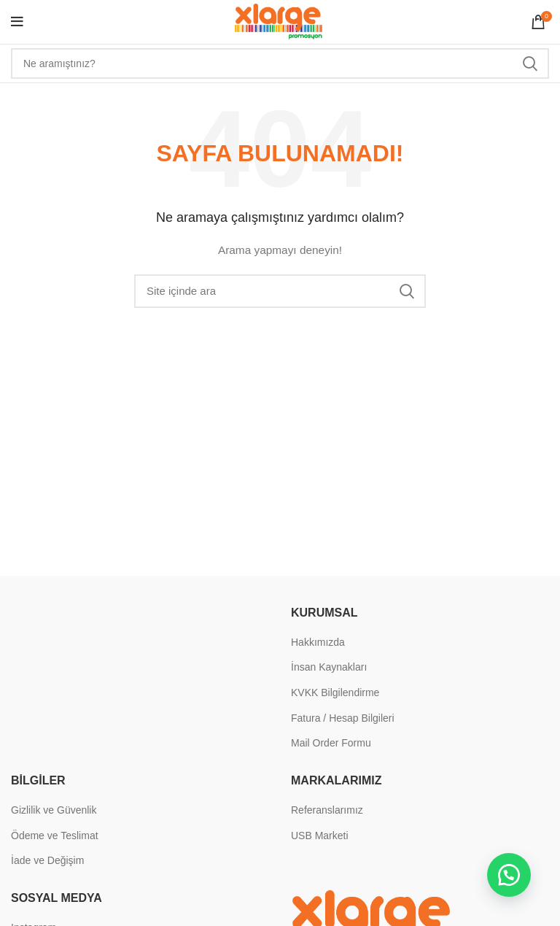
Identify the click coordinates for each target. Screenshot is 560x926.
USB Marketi (320, 836)
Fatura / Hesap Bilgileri (343, 718)
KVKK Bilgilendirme (335, 692)
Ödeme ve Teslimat (55, 836)
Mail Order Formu (331, 743)
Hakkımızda (318, 642)
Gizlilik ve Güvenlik (54, 810)
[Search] (280, 63)
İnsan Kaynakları (329, 667)
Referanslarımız (327, 810)
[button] (509, 875)
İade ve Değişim (47, 860)
